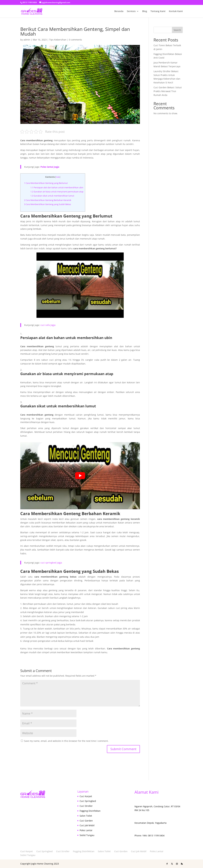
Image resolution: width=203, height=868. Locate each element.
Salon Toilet (86, 816)
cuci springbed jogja (51, 563)
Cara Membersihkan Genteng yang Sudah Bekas (47, 204)
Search (177, 30)
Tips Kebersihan (58, 40)
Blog (145, 11)
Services (131, 11)
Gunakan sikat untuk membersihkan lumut (52, 196)
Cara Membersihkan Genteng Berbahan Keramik (48, 200)
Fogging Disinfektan (90, 811)
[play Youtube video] (80, 476)
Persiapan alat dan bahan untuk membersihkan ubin (57, 187)
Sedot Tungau (87, 835)
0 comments (75, 40)
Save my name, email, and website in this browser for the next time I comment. (66, 741)
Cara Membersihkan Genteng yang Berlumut (46, 183)
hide (58, 177)
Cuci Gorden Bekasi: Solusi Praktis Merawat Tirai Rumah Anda (168, 91)
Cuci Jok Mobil (87, 825)
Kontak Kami (176, 11)
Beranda (119, 11)
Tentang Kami (158, 11)
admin (27, 40)
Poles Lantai (86, 830)
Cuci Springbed (88, 801)
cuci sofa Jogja (48, 325)
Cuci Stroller (86, 806)
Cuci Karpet (86, 796)
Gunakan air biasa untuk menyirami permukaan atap (57, 192)
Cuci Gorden (86, 821)
